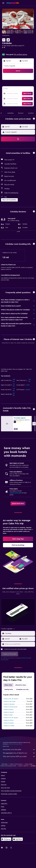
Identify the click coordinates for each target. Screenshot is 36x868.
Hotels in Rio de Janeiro (11, 678)
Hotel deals (4, 744)
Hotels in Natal (8, 694)
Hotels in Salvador (9, 684)
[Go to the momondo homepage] (13, 3)
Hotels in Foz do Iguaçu (11, 697)
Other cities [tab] (8, 664)
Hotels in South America (16, 744)
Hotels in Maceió (9, 692)
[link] (18, 483)
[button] (3, 3)
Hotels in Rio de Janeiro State (8, 745)
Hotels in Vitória (8, 700)
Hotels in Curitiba (9, 705)
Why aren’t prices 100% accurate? (19, 736)
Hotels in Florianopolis (10, 686)
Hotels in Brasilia (9, 702)
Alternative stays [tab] (21, 664)
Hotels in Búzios (8, 689)
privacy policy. (5, 639)
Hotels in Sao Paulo (10, 681)
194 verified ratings (20, 55)
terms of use (25, 637)
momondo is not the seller (19, 729)
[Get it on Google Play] (6, 819)
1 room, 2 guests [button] (9, 66)
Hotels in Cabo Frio (23, 745)
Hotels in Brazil (29, 744)
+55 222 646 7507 (8, 52)
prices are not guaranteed (15, 723)
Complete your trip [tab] (22, 669)
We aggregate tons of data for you (19, 732)
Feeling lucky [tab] (9, 669)
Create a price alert (16, 472)
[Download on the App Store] (18, 819)
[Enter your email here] (20, 624)
